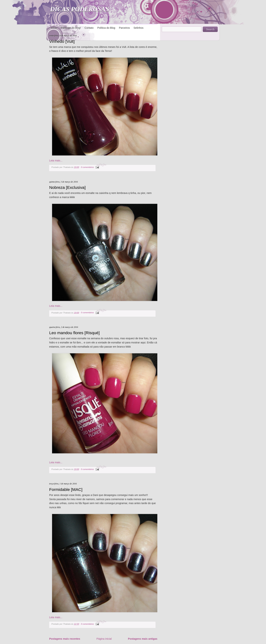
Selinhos (138, 28)
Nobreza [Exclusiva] (67, 187)
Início (54, 28)
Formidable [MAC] (66, 489)
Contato (89, 28)
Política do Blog (106, 28)
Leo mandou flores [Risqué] (74, 333)
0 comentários (87, 167)
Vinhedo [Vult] (62, 41)
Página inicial (104, 639)
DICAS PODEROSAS (80, 9)
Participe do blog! (71, 28)
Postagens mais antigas (143, 639)
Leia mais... (56, 161)
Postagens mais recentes (65, 639)
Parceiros (124, 28)
